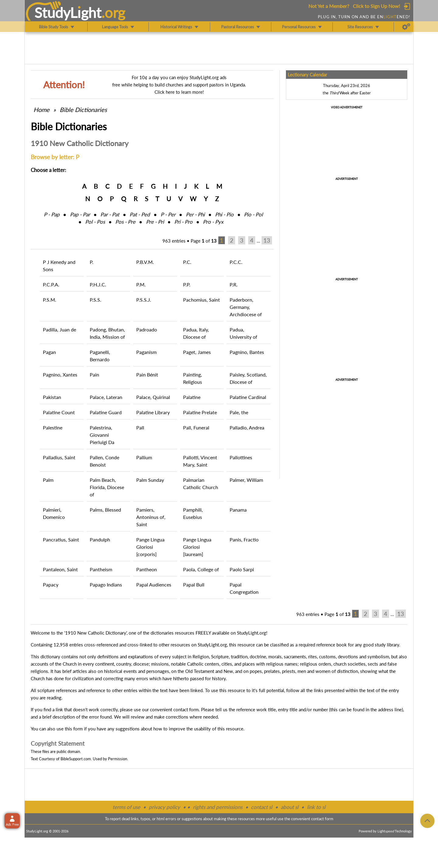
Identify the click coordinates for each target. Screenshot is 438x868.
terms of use (126, 807)
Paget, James (197, 352)
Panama (238, 510)
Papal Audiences (154, 584)
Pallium (144, 457)
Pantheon (147, 569)
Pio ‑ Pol (253, 214)
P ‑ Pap (52, 214)
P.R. (234, 284)
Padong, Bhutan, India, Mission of (107, 333)
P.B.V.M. (145, 262)
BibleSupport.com (76, 759)
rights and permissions (218, 807)
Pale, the (239, 412)
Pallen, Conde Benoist (104, 461)
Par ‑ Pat (110, 214)
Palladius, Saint (59, 457)
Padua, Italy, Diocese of (196, 333)
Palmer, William (246, 480)
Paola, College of (201, 569)
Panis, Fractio (244, 539)
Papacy (51, 584)
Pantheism (101, 569)
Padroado (147, 329)
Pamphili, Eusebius (193, 513)
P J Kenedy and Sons (59, 266)
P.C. (187, 262)
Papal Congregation (244, 588)
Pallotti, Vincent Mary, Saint (200, 461)
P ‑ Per (168, 214)
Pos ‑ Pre (125, 222)
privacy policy (164, 807)
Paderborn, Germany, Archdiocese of (246, 307)
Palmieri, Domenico (54, 513)
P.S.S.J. (144, 300)
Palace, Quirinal (153, 397)
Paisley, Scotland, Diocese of (248, 378)
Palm (48, 480)
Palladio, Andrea (247, 427)
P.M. (141, 284)
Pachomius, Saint (202, 300)
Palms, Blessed (105, 510)
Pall (140, 427)
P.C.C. (236, 262)
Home (42, 110)
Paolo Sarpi (242, 569)
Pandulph (100, 539)
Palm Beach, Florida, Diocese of (107, 487)
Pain (94, 374)
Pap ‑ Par (80, 214)
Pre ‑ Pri (155, 222)
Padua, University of (243, 333)
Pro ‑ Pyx (213, 222)
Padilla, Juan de (59, 329)
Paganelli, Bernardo (100, 356)
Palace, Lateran (106, 397)
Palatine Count (59, 412)
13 (267, 240)
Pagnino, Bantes (247, 352)
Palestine (53, 427)
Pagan (49, 352)
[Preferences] (406, 27)
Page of (204, 241)
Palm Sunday (150, 480)
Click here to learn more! (179, 92)
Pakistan (52, 397)
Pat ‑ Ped (140, 214)
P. (92, 262)
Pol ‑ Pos (95, 222)
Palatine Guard (106, 412)
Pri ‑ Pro (183, 222)
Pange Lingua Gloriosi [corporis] (150, 547)
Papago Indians (106, 584)
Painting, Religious (193, 378)
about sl (290, 807)
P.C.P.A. (51, 284)
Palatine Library (153, 412)
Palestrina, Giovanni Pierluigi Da (102, 435)
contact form (186, 709)
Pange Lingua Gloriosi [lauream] (197, 547)
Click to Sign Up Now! (376, 6)
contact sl (262, 807)
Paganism (146, 352)
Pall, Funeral (196, 427)
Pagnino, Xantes (60, 374)
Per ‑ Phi (195, 214)
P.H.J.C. (98, 284)
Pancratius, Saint (61, 539)
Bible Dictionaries (83, 110)
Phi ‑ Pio (224, 214)
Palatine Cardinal (248, 397)
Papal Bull (194, 584)
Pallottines (241, 457)
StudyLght (68, 12)
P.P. (187, 284)
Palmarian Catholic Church (201, 483)
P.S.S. (96, 300)
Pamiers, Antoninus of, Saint (151, 517)
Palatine (192, 397)
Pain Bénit (147, 374)
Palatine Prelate (200, 412)
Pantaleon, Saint (60, 569)
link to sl (316, 807)
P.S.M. (50, 300)
